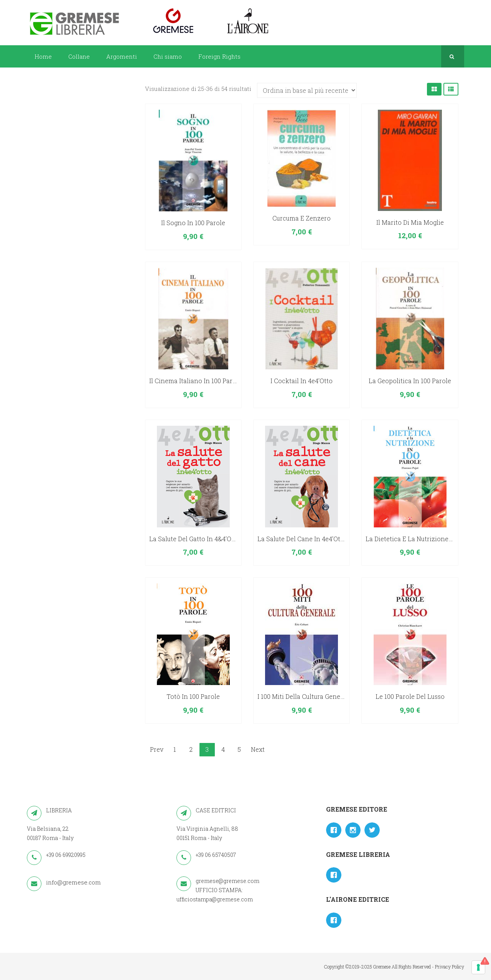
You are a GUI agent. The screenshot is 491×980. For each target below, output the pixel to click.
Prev (157, 749)
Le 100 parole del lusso (410, 696)
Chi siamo (168, 56)
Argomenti (122, 56)
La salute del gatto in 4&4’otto (194, 539)
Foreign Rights (219, 56)
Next (258, 749)
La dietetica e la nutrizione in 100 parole (427, 539)
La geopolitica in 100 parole (410, 381)
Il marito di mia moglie (410, 222)
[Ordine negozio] (307, 90)
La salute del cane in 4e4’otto (302, 539)
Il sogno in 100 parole (193, 223)
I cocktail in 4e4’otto (302, 381)
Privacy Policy (450, 967)
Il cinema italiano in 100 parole (195, 381)
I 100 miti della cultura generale (305, 696)
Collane (79, 56)
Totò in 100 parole (193, 696)
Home (43, 56)
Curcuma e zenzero (302, 218)
